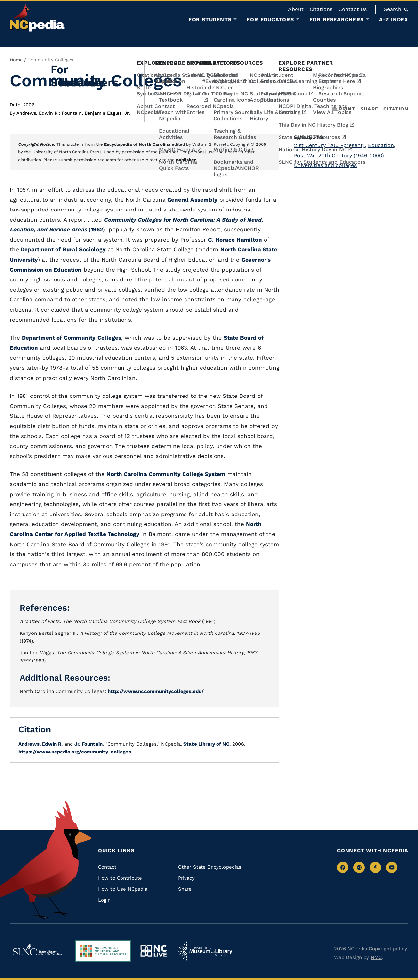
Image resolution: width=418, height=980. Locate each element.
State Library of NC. (206, 744)
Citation (396, 109)
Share (369, 109)
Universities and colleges (325, 165)
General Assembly (192, 200)
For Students (210, 20)
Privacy (186, 878)
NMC (376, 957)
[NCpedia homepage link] (37, 18)
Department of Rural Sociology (62, 249)
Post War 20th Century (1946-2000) (340, 155)
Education (382, 145)
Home (16, 60)
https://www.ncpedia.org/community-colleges (75, 752)
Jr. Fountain (88, 744)
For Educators (270, 20)
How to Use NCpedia (123, 889)
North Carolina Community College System (166, 474)
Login (104, 900)
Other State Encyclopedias (210, 867)
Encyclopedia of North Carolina (137, 144)
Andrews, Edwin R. (38, 113)
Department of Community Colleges (72, 338)
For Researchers (337, 20)
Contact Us (353, 9)
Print (344, 109)
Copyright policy (388, 949)
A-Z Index (394, 19)
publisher (186, 160)
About (296, 9)
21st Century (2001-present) (330, 145)
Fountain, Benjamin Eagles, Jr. (96, 113)
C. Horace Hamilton (235, 240)
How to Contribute (120, 878)
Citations (321, 9)
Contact (107, 867)
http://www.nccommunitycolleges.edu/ (156, 691)
